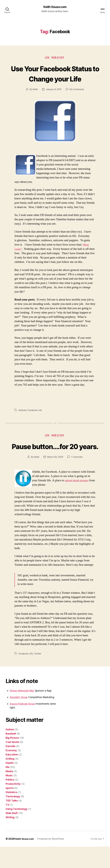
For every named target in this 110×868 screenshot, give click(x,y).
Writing (10, 839)
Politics (10, 801)
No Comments (77, 100)
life (47, 58)
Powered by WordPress (52, 860)
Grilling (10, 780)
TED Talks (12, 822)
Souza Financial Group (22, 725)
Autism (10, 751)
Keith (35, 100)
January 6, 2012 (54, 100)
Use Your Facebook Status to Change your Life (55, 79)
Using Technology (17, 830)
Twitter (38, 675)
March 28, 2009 (55, 478)
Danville (10, 767)
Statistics (11, 814)
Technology (13, 818)
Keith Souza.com (55, 7)
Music (9, 797)
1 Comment (77, 478)
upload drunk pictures (78, 502)
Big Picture (12, 759)
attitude (23, 421)
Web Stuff (59, 58)
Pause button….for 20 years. (55, 462)
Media (9, 793)
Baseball (11, 755)
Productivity (13, 805)
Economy (11, 772)
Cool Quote (12, 763)
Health (10, 784)
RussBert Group (19, 719)
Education (12, 776)
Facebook (33, 421)
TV (7, 826)
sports (10, 809)
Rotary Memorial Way (22, 712)
